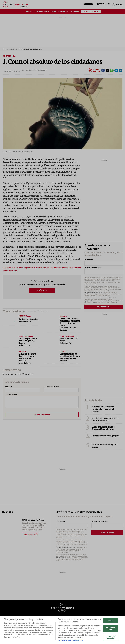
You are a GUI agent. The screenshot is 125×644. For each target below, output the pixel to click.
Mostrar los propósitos (111, 637)
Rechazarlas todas (111, 629)
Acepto (111, 621)
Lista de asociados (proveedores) (70, 641)
